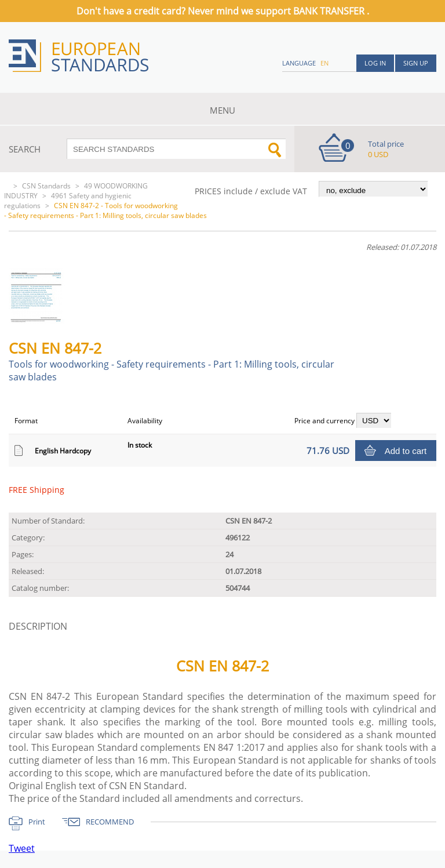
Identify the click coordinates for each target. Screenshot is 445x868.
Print (37, 822)
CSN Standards (46, 186)
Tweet (22, 848)
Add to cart (406, 451)
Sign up (416, 63)
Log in (375, 63)
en (324, 63)
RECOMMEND (110, 822)
